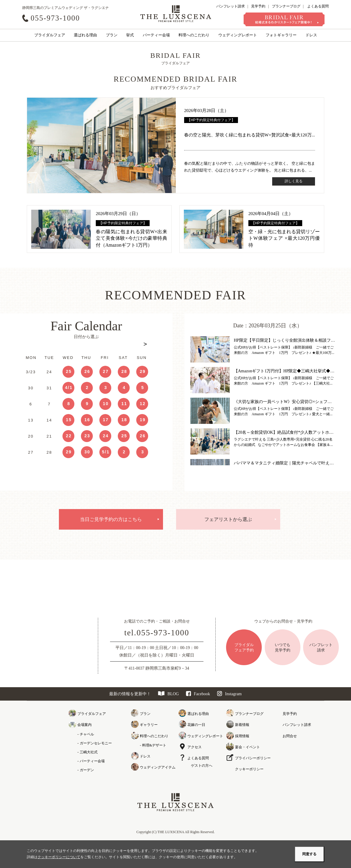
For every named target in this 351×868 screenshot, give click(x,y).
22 (69, 436)
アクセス (195, 747)
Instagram (229, 694)
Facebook (198, 694)
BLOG (168, 694)
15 (69, 420)
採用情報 (242, 736)
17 (106, 420)
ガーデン (87, 770)
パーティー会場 (156, 35)
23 (87, 436)
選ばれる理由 (85, 35)
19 (143, 420)
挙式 (130, 35)
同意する (309, 854)
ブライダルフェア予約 (244, 647)
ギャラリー (149, 725)
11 (124, 404)
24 (106, 436)
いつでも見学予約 (283, 647)
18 (124, 420)
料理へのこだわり (194, 35)
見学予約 (258, 6)
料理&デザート (154, 745)
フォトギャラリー (281, 35)
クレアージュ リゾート (176, 13)
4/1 (69, 388)
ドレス (311, 35)
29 (143, 371)
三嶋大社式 (89, 752)
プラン (112, 35)
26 (87, 371)
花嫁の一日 (196, 725)
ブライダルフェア (50, 35)
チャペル (87, 734)
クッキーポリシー (249, 769)
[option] (86, 409)
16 (87, 420)
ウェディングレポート (238, 35)
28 (124, 371)
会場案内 (84, 725)
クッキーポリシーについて (59, 857)
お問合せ (290, 736)
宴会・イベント (247, 747)
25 (69, 371)
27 (106, 371)
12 (143, 404)
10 (106, 404)
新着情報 (242, 725)
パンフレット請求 (231, 6)
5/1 (106, 452)
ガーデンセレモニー (96, 743)
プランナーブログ (286, 6)
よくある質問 (318, 6)
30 (87, 452)
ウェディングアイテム (158, 767)
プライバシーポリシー (253, 758)
